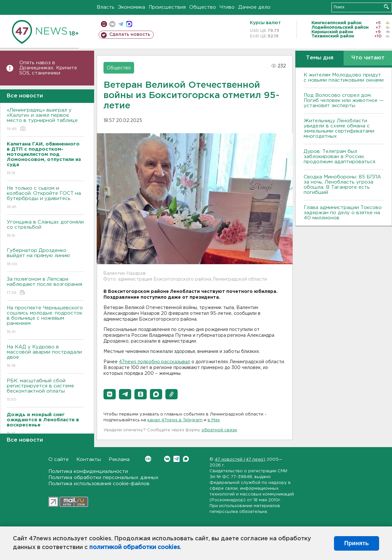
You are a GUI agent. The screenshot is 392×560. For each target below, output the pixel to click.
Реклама (119, 460)
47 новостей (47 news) (240, 460)
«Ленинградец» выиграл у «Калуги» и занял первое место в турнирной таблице (45, 120)
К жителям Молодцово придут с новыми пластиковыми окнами (344, 78)
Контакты (89, 460)
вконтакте (112, 24)
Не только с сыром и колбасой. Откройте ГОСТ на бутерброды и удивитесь (45, 198)
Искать (386, 7)
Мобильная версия (104, 24)
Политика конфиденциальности (88, 471)
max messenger (129, 24)
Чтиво (227, 7)
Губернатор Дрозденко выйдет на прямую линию (45, 258)
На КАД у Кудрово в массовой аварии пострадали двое (45, 357)
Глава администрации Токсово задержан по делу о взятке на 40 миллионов (343, 213)
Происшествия (167, 7)
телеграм (121, 24)
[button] (110, 394)
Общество (203, 7)
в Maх (214, 420)
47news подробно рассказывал (155, 362)
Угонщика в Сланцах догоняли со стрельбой (45, 229)
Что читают (368, 58)
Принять (357, 543)
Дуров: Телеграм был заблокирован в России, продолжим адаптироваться (339, 157)
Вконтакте (148, 459)
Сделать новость (130, 35)
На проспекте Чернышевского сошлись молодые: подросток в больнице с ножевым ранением (45, 320)
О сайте (59, 460)
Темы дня (320, 58)
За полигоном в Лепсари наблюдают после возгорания (45, 286)
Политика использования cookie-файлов (99, 484)
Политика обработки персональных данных (103, 478)
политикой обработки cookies (135, 547)
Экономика (132, 7)
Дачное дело (254, 7)
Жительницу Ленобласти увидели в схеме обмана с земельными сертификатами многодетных (339, 129)
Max (186, 459)
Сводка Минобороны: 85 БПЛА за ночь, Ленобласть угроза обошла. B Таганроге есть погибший (342, 185)
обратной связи (219, 430)
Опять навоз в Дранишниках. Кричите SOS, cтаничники (48, 68)
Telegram (176, 459)
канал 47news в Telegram (175, 420)
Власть (106, 7)
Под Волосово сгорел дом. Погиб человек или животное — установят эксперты (344, 100)
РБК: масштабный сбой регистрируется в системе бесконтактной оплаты (45, 390)
